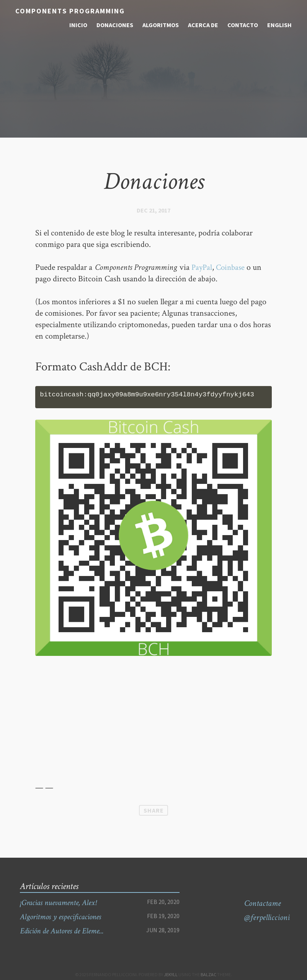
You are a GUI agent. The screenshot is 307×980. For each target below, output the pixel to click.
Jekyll (171, 974)
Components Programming (69, 11)
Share (154, 810)
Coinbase (232, 267)
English (279, 25)
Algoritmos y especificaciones (64, 917)
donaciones (115, 25)
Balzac (208, 974)
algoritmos (161, 25)
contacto (243, 25)
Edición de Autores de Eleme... (65, 931)
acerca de (203, 25)
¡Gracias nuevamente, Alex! (61, 903)
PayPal (202, 267)
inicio (78, 25)
